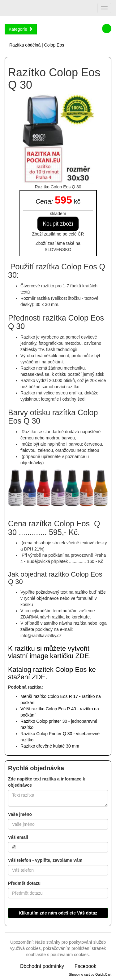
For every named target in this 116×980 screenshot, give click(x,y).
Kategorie (21, 29)
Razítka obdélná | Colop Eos (37, 45)
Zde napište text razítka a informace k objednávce (47, 782)
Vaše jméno (20, 814)
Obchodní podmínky (42, 966)
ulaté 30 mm (50, 746)
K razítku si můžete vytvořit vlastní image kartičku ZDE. (49, 652)
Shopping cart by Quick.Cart (90, 974)
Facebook (85, 966)
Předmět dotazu (24, 883)
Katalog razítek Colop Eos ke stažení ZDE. (52, 673)
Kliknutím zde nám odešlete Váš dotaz (58, 913)
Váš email (18, 837)
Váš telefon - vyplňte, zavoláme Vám (45, 860)
